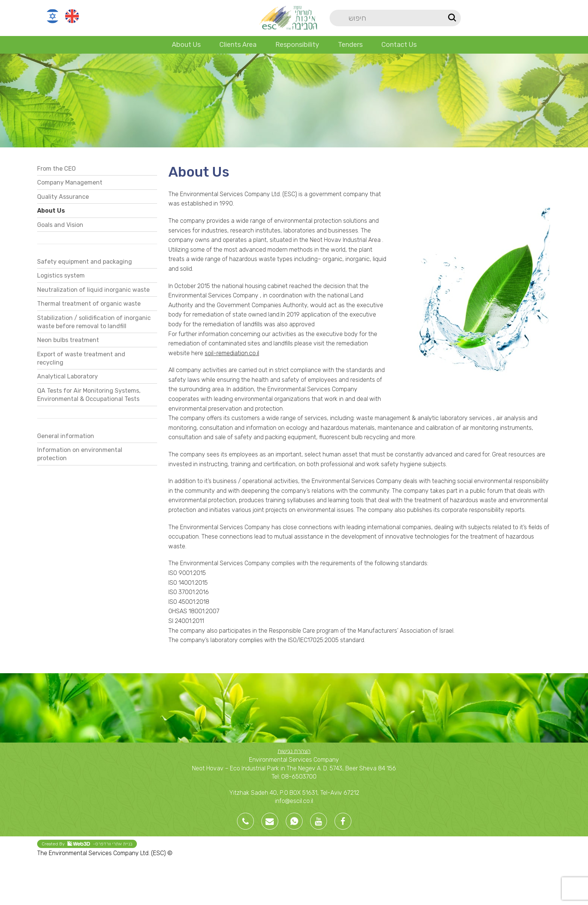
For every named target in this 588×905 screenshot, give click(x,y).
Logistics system (61, 275)
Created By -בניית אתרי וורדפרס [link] (87, 844)
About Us (51, 211)
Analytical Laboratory (67, 376)
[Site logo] (288, 17)
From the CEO (56, 169)
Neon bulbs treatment (68, 340)
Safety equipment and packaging (85, 262)
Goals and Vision (60, 225)
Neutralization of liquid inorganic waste (93, 290)
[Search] (395, 18)
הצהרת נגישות (294, 751)
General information (66, 436)
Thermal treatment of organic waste (89, 304)
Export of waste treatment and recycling (81, 358)
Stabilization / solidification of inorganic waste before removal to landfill (94, 322)
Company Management (70, 182)
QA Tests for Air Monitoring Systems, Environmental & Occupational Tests (89, 395)
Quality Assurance (63, 197)
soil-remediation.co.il (232, 353)
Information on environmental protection (80, 454)
